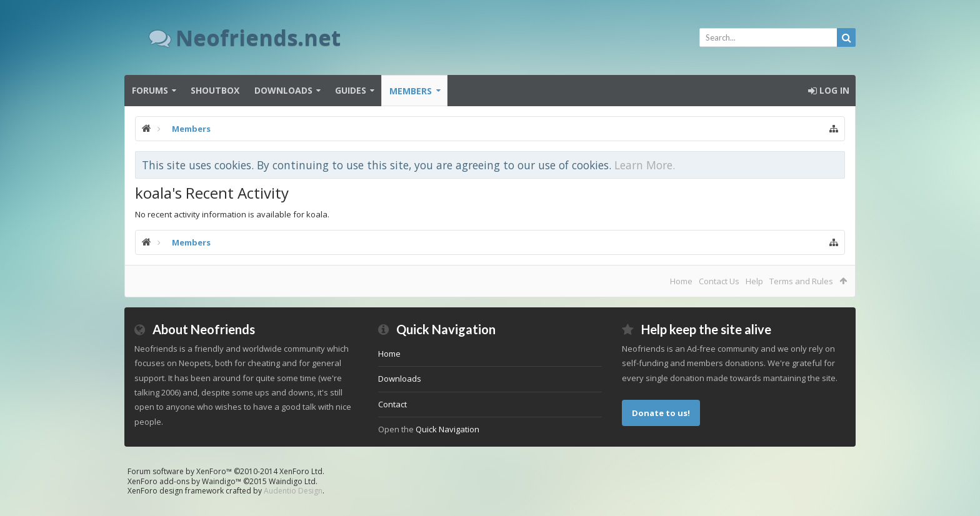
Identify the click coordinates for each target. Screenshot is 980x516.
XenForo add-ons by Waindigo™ (184, 481)
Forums (150, 90)
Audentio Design (293, 491)
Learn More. (645, 165)
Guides (351, 90)
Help (754, 281)
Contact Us (719, 281)
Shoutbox (215, 90)
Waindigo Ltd (292, 481)
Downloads (283, 90)
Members (411, 91)
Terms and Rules (801, 281)
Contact (392, 404)
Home (681, 281)
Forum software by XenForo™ (226, 471)
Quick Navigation (447, 429)
